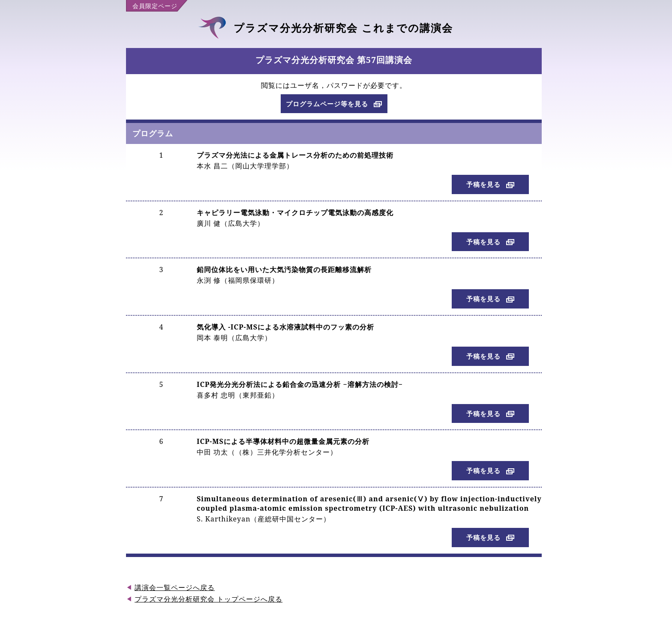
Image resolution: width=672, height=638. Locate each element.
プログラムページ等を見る (327, 104)
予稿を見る (483, 184)
